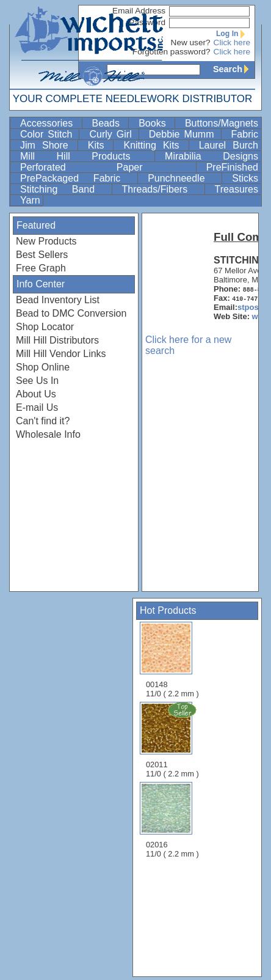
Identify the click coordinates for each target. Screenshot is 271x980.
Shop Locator (45, 327)
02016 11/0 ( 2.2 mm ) (172, 820)
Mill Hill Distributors (57, 340)
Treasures (237, 189)
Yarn (30, 200)
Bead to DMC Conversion (71, 313)
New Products (46, 241)
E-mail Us (37, 407)
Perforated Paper (107, 167)
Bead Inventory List (58, 300)
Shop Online (43, 367)
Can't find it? (43, 421)
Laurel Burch (229, 145)
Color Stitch (48, 134)
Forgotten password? (172, 52)
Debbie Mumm (184, 134)
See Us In (37, 381)
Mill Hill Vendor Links (61, 354)
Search (234, 69)
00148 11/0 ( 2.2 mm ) (172, 660)
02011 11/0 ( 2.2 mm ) (173, 740)
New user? (191, 42)
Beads (109, 123)
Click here (232, 42)
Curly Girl (112, 134)
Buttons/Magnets (222, 123)
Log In (233, 34)
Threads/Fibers (162, 189)
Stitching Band (65, 189)
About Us (36, 394)
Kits (99, 145)
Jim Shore (48, 145)
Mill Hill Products (86, 156)
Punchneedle (183, 178)
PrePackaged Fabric (78, 178)
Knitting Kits (154, 145)
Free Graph (41, 268)
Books (155, 123)
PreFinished (232, 167)
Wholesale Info (48, 434)
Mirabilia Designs (211, 156)
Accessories (50, 123)
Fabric (245, 134)
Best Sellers (42, 255)
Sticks (245, 178)
